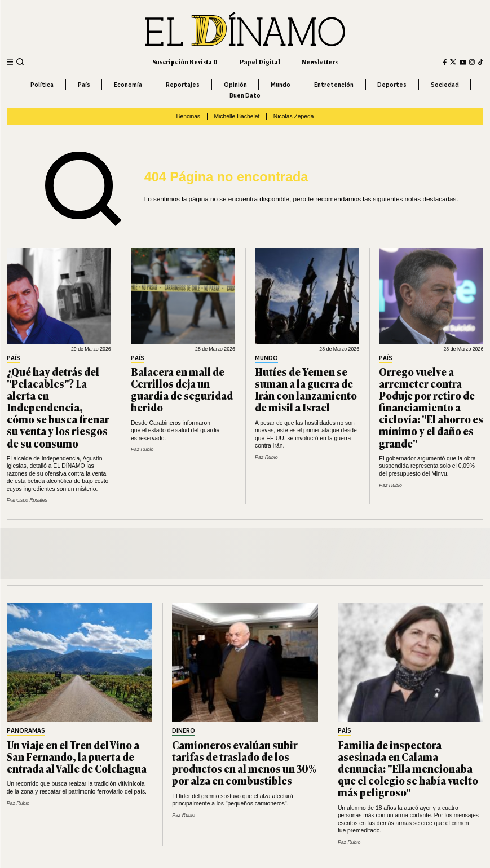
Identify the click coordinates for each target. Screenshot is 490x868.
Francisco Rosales (27, 500)
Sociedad (445, 85)
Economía (128, 85)
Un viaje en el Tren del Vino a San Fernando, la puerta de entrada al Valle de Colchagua (77, 756)
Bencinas (188, 116)
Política (42, 85)
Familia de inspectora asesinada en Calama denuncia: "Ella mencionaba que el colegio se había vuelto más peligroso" (408, 768)
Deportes (392, 85)
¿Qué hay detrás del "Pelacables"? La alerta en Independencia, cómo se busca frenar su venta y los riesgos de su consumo (58, 407)
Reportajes (183, 85)
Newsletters (320, 62)
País (84, 85)
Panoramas (26, 731)
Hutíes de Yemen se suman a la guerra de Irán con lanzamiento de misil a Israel (306, 389)
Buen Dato (245, 95)
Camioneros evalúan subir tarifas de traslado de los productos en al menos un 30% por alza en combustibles (244, 762)
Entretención (334, 85)
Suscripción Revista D (185, 62)
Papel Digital (260, 62)
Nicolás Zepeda (294, 116)
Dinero (184, 731)
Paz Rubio (142, 449)
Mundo (281, 85)
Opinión (235, 85)
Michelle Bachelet (237, 116)
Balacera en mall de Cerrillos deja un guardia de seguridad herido (182, 389)
